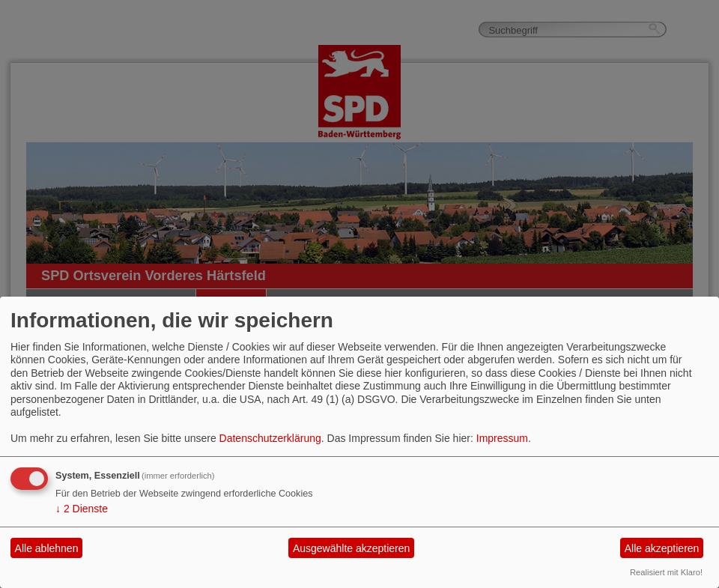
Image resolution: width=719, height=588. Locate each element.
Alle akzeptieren (662, 548)
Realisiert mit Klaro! (666, 572)
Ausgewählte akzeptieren (351, 548)
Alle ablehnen (47, 548)
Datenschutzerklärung (270, 438)
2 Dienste (82, 509)
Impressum (502, 438)
